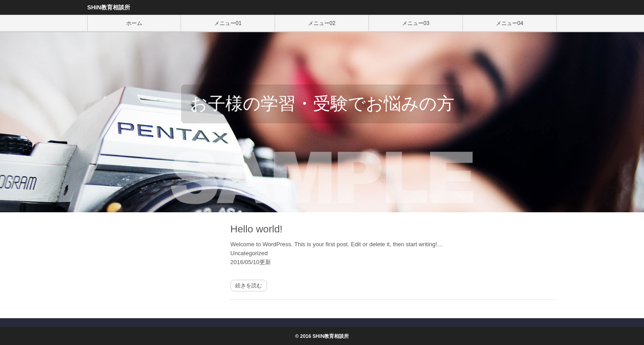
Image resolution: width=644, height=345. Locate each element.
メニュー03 (416, 23)
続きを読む (249, 286)
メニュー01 (228, 23)
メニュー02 (322, 23)
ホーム (134, 23)
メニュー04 (510, 23)
